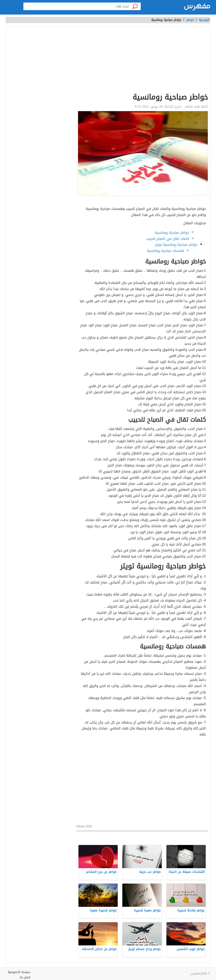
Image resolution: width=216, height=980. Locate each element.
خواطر (190, 20)
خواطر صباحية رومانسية (172, 233)
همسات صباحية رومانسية (165, 251)
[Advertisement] (142, 60)
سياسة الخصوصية (19, 972)
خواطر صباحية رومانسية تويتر (176, 245)
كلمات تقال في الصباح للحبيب (168, 239)
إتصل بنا (25, 977)
